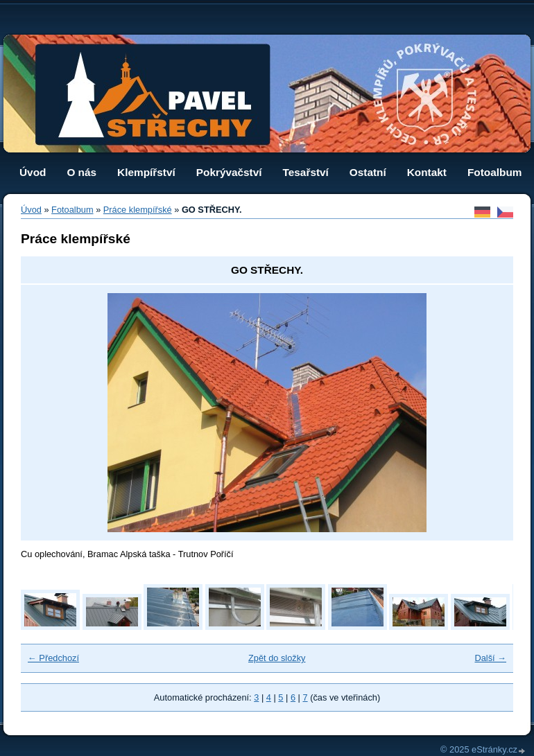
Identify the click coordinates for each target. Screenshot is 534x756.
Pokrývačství (229, 172)
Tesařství (306, 172)
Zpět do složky (277, 658)
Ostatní (368, 172)
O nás (81, 172)
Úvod (33, 172)
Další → (490, 658)
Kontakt (427, 172)
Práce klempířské (138, 210)
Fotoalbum (495, 172)
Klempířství (146, 172)
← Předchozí (53, 658)
